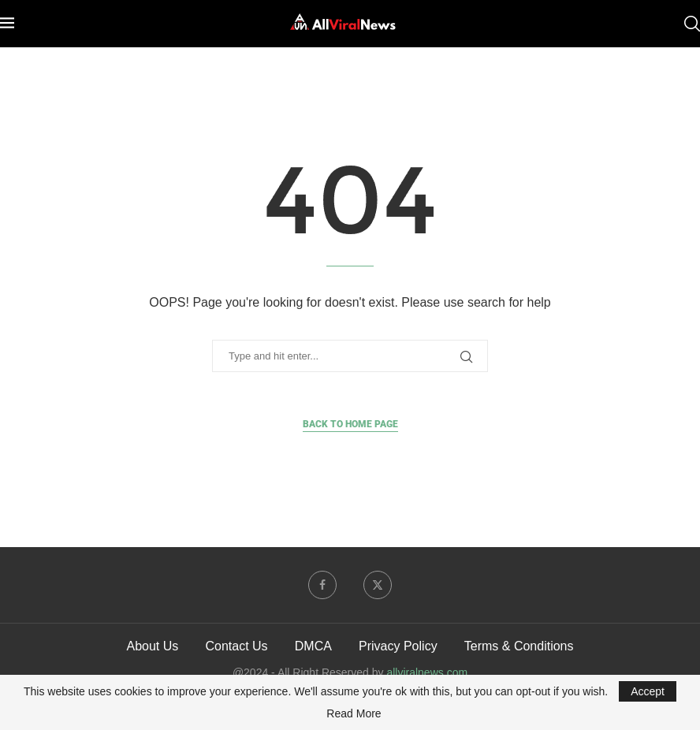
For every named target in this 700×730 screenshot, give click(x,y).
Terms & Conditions (519, 646)
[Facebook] (322, 585)
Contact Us (236, 646)
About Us (152, 646)
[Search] (692, 24)
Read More (354, 713)
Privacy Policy (398, 646)
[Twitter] (378, 585)
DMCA (313, 646)
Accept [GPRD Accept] (648, 691)
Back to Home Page (350, 424)
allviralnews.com (427, 672)
